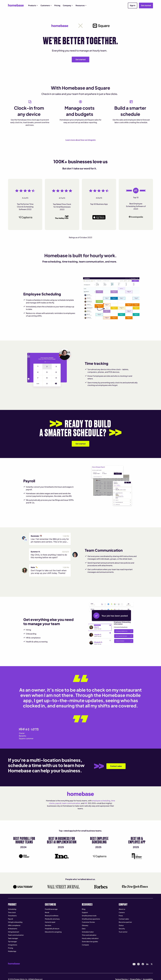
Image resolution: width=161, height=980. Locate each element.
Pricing (57, 5)
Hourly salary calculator (90, 938)
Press (121, 916)
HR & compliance (14, 925)
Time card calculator (89, 935)
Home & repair (50, 922)
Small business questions (91, 919)
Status (121, 925)
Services (48, 925)
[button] (33, 5)
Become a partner (125, 922)
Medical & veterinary (52, 919)
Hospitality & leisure (52, 929)
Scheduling (12, 909)
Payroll (10, 919)
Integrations (13, 945)
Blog (84, 909)
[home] (16, 5)
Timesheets (12, 916)
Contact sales (124, 919)
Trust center (123, 932)
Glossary (85, 925)
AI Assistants (13, 929)
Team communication (16, 935)
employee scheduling (101, 801)
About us (122, 909)
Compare (85, 945)
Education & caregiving (53, 932)
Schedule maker (88, 932)
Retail (47, 912)
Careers (122, 912)
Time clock (12, 912)
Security (122, 929)
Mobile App (12, 951)
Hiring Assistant (14, 932)
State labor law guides (90, 941)
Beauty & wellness (52, 916)
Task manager (13, 938)
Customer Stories (88, 922)
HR (86, 803)
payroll (58, 803)
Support (85, 912)
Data (84, 929)
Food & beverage (51, 909)
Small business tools (89, 916)
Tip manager (12, 941)
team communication (71, 803)
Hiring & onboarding (15, 922)
